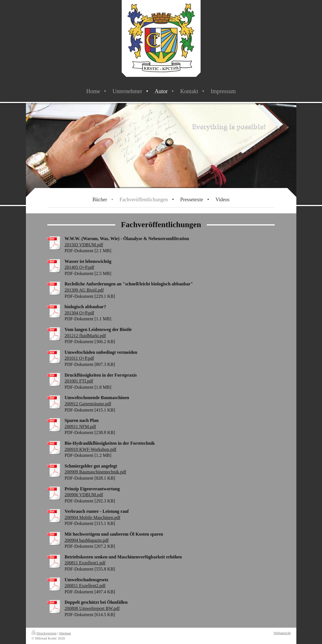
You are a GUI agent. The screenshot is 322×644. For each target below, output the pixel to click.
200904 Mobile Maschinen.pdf (92, 517)
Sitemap (65, 633)
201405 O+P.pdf (79, 267)
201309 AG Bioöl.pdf (84, 290)
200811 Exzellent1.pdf (85, 563)
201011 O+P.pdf (79, 358)
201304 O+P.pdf (79, 313)
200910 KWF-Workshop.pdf (90, 449)
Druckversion (44, 633)
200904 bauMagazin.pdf (86, 540)
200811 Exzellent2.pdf (85, 586)
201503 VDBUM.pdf (84, 245)
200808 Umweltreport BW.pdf (92, 608)
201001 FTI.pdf (79, 381)
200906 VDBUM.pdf (84, 495)
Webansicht (282, 633)
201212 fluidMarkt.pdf (85, 336)
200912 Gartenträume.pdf (88, 404)
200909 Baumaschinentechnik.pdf (95, 472)
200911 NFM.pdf (80, 427)
